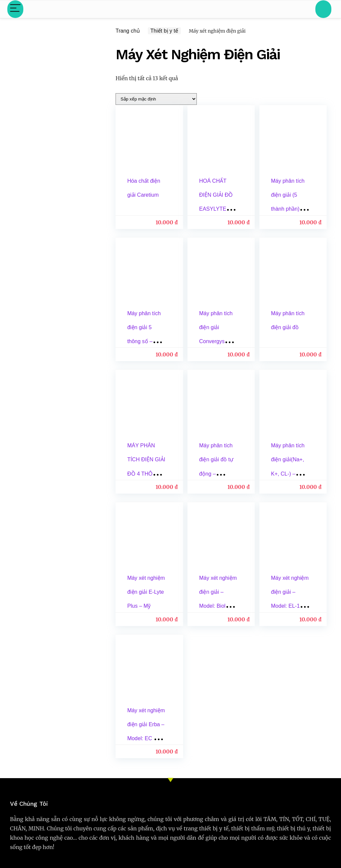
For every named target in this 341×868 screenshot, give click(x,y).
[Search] (323, 9)
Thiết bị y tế (164, 31)
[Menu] (15, 9)
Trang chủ (128, 31)
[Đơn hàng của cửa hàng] (156, 99)
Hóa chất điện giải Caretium (138, 195)
